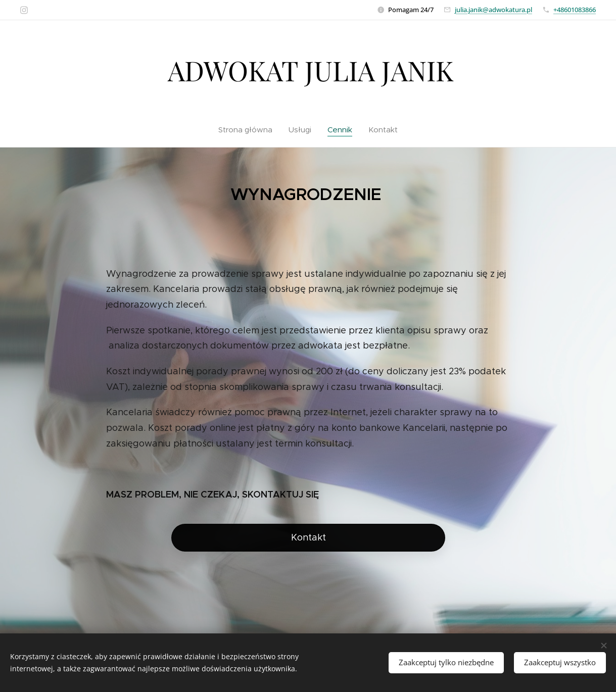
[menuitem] (249, 130)
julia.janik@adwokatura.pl (493, 10)
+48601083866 (575, 10)
